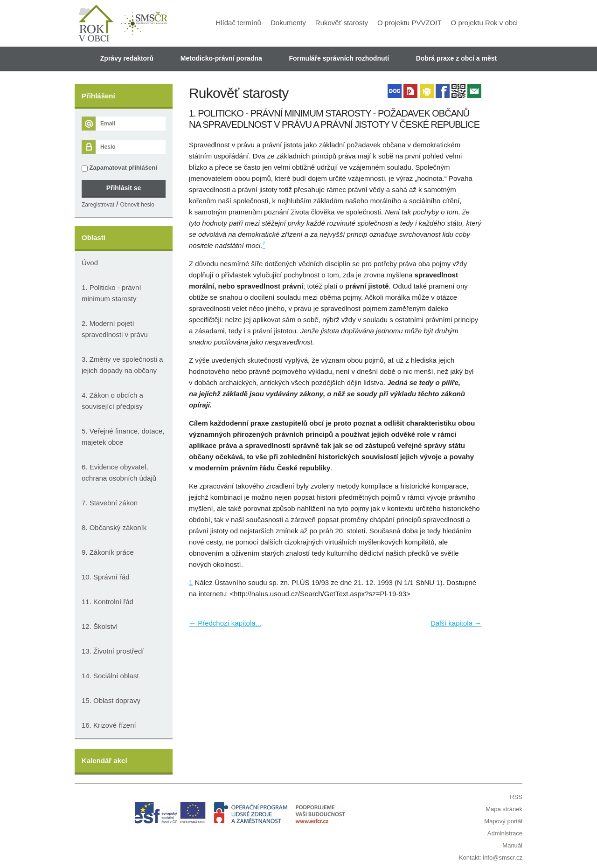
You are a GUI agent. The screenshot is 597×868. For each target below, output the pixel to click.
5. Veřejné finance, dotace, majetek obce (123, 437)
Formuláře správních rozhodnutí (339, 58)
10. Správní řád (106, 577)
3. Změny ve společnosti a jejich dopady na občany (122, 365)
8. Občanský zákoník (114, 527)
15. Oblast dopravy (111, 700)
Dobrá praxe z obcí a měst (457, 58)
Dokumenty (288, 23)
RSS (516, 797)
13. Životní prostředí (113, 651)
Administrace (505, 833)
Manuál (512, 845)
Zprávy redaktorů (127, 58)
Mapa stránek (504, 809)
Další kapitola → (456, 623)
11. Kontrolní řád (108, 602)
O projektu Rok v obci (484, 23)
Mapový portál (503, 821)
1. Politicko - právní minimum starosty (111, 293)
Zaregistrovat (98, 205)
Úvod (90, 263)
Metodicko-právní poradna (221, 58)
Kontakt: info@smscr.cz (491, 858)
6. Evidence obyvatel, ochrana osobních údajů (119, 472)
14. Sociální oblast (110, 676)
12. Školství (100, 626)
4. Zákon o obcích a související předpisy (112, 401)
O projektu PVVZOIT (410, 23)
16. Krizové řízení (109, 725)
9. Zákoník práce (108, 552)
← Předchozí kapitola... (225, 623)
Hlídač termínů (238, 23)
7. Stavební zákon (110, 503)
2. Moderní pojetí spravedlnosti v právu (115, 329)
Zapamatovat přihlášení (119, 168)
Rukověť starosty (342, 23)
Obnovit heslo (137, 205)
